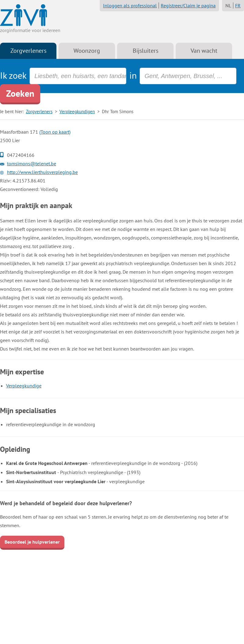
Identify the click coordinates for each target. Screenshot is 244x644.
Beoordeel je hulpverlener (32, 542)
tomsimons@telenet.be (32, 164)
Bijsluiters (145, 51)
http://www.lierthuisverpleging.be (42, 172)
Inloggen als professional (130, 5)
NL (228, 5)
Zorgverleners (28, 51)
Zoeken (20, 93)
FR (238, 5)
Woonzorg (87, 51)
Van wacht (204, 51)
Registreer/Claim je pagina (188, 5)
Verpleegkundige (24, 386)
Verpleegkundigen (77, 112)
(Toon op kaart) (55, 132)
